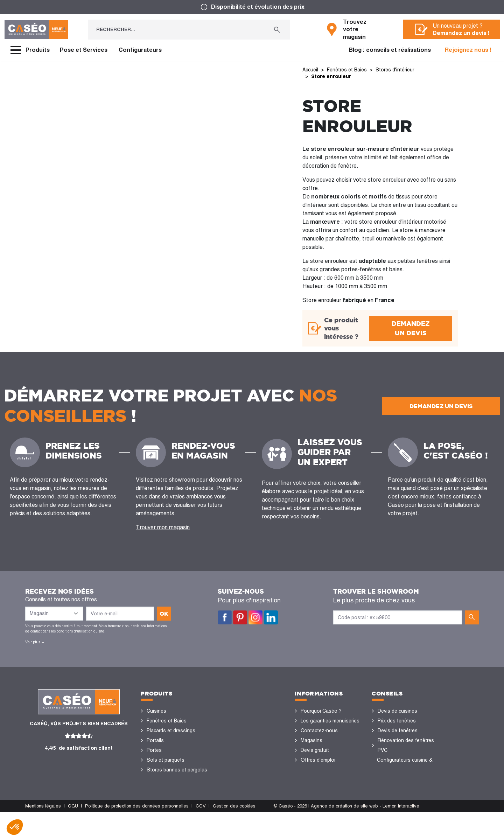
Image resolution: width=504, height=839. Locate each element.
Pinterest (240, 617)
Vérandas (157, 779)
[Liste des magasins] (54, 614)
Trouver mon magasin (163, 527)
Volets (154, 789)
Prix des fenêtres (397, 721)
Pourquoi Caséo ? (321, 711)
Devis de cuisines (397, 711)
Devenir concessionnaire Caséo (328, 775)
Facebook (225, 617)
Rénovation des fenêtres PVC (406, 745)
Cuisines (156, 711)
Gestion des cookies (234, 833)
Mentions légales (43, 833)
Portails (155, 740)
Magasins (311, 740)
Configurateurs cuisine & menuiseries (405, 765)
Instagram (255, 617)
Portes (154, 750)
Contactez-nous (319, 730)
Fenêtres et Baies (167, 721)
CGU (73, 833)
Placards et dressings (171, 730)
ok (164, 614)
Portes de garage (166, 799)
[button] (15, 827)
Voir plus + (35, 642)
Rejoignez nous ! (468, 50)
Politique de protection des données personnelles (137, 833)
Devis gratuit (315, 750)
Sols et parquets (166, 760)
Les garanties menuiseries (330, 721)
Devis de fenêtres (398, 730)
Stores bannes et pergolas (177, 770)
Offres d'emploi (318, 760)
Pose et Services (84, 50)
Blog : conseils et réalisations (390, 50)
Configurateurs (140, 50)
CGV (201, 833)
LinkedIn (271, 617)
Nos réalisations (396, 779)
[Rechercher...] (176, 30)
